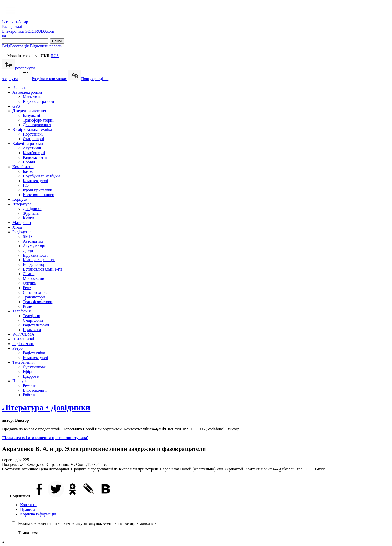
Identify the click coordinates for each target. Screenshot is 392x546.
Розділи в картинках (43, 79)
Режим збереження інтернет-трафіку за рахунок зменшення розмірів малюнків (87, 523)
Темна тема (28, 533)
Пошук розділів (88, 79)
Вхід (6, 46)
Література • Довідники (46, 407)
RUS (55, 56)
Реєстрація (19, 46)
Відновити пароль (46, 46)
